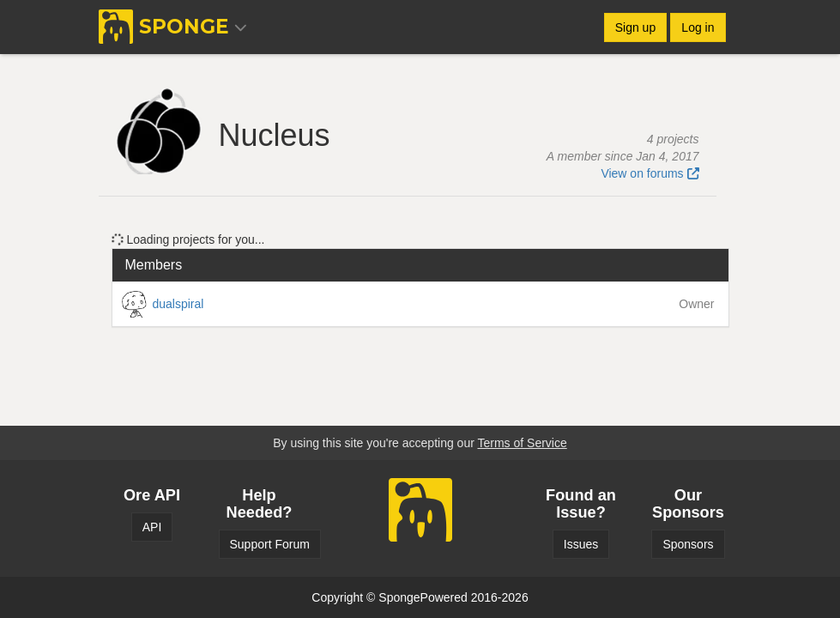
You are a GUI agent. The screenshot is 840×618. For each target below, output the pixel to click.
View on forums (650, 173)
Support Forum (270, 544)
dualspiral (178, 304)
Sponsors (688, 544)
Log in (698, 27)
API (152, 527)
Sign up (635, 27)
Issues (581, 544)
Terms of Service (522, 443)
